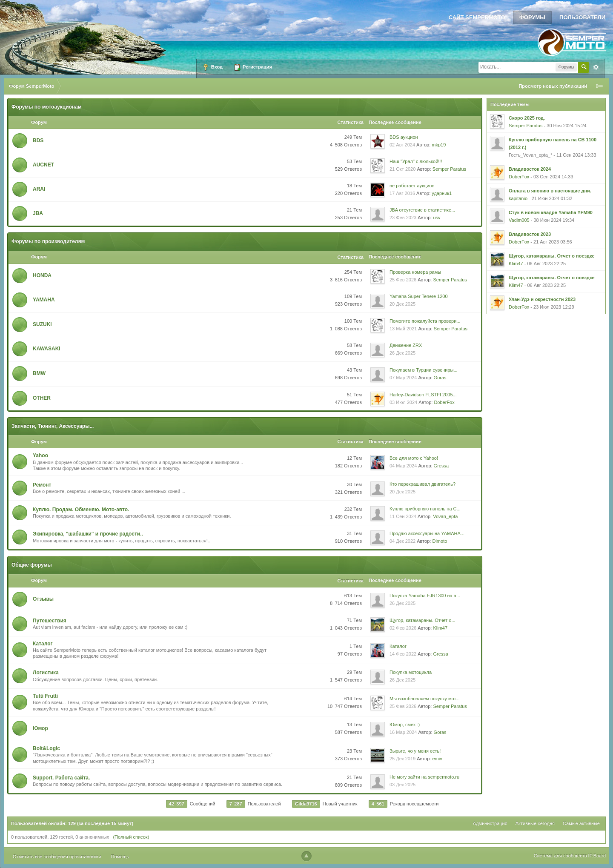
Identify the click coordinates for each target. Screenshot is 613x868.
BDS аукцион (404, 137)
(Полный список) (131, 837)
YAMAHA (44, 300)
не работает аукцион (412, 186)
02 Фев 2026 (403, 628)
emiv (437, 759)
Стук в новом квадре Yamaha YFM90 (551, 212)
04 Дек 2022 (402, 541)
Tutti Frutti (45, 696)
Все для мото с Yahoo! (414, 458)
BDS (38, 140)
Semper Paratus (449, 169)
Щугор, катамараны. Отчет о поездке (552, 256)
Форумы (532, 17)
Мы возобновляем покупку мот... (424, 699)
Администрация (490, 823)
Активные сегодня (535, 823)
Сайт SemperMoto (477, 17)
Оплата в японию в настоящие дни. (550, 191)
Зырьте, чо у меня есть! (415, 751)
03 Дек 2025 (402, 785)
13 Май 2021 (403, 329)
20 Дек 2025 (402, 304)
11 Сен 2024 (403, 516)
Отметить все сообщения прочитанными (57, 857)
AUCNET (43, 165)
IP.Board (597, 856)
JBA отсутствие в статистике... (422, 210)
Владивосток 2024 (530, 169)
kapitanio (518, 198)
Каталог (43, 644)
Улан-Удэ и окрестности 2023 (542, 299)
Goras (440, 378)
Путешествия (50, 621)
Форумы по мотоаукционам (47, 107)
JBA (38, 213)
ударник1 (442, 193)
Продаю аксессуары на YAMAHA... (427, 533)
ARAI (39, 189)
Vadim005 (519, 220)
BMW (39, 373)
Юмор (40, 728)
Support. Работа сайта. (61, 778)
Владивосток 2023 (530, 234)
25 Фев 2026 (403, 280)
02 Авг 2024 (402, 145)
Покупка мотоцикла (411, 672)
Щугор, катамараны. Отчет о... (423, 620)
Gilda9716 (306, 804)
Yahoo (40, 455)
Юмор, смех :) (405, 725)
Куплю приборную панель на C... (425, 509)
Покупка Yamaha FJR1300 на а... (425, 596)
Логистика (46, 673)
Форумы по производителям (48, 241)
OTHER (42, 398)
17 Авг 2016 (402, 193)
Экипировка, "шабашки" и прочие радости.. (88, 534)
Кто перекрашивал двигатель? (423, 484)
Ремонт (42, 485)
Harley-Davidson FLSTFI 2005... (423, 395)
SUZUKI (42, 324)
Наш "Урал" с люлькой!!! (416, 161)
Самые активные (581, 823)
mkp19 (439, 145)
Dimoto (440, 541)
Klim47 (440, 628)
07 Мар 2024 (403, 378)
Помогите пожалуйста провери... (425, 321)
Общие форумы (32, 565)
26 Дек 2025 (402, 353)
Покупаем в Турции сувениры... (424, 370)
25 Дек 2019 (402, 759)
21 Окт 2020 (402, 169)
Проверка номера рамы (415, 272)
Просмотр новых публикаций (553, 86)
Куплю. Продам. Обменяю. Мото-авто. (81, 510)
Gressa (441, 466)
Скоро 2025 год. (527, 118)
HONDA (42, 275)
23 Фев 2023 (403, 218)
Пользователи (582, 17)
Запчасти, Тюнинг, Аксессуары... (53, 426)
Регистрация (253, 67)
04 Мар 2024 (403, 466)
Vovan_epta (445, 516)
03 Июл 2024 (403, 402)
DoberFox (444, 402)
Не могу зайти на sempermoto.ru (424, 777)
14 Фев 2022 (403, 654)
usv (437, 218)
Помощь (120, 857)
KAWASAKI (47, 349)
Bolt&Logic (46, 748)
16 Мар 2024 (403, 732)
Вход (212, 67)
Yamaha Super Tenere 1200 (419, 296)
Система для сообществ (560, 856)
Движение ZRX (406, 345)
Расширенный (596, 67)
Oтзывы (43, 599)
